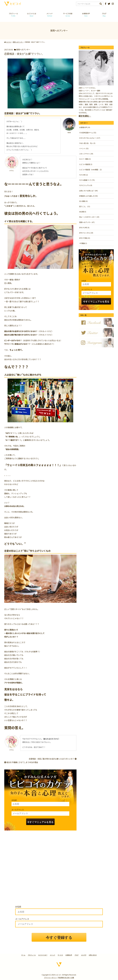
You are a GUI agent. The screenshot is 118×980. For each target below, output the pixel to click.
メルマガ (84, 955)
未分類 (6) (83, 212)
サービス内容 (68, 15)
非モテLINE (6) (84, 227)
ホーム (23, 955)
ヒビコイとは (32, 15)
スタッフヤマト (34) (86, 154)
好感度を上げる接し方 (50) (88, 196)
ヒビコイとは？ (43, 955)
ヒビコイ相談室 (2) (86, 164)
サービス (60, 955)
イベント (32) (84, 148)
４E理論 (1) (83, 243)
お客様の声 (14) (85, 127)
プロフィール (13, 15)
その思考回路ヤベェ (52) (88, 133)
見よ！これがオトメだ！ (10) (89, 217)
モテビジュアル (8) (86, 185)
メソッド (50, 15)
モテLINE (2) (84, 175)
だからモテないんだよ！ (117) (90, 138)
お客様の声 (86, 15)
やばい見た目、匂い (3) (87, 143)
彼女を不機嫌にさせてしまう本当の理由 (21, 762)
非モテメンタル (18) (86, 233)
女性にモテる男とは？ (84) (88, 191)
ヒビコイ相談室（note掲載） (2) (90, 170)
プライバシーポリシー (51, 978)
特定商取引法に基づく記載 (66, 978)
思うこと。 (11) (85, 206)
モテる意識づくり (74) (87, 180)
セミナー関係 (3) (85, 159)
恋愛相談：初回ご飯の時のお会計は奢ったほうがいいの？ (53, 759)
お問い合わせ (93, 955)
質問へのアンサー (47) (87, 222)
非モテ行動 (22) (85, 238)
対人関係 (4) (83, 201)
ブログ (104, 15)
